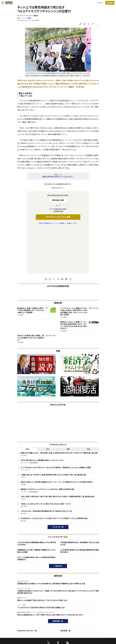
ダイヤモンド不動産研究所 (57, 630)
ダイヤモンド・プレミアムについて (19, 611)
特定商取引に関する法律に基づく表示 (21, 622)
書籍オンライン (54, 618)
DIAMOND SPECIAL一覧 (27, 585)
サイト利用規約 (14, 618)
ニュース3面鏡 (26, 18)
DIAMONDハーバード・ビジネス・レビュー (62, 615)
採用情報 (94, 615)
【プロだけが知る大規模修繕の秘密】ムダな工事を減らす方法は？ (36, 497)
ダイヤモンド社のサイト (57, 603)
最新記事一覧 (58, 575)
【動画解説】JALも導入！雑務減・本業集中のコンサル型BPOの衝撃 (36, 505)
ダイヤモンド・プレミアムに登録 (58, 217)
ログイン (100, 3)
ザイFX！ (52, 626)
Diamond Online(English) (57, 607)
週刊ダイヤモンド (54, 611)
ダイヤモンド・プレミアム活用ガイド (20, 615)
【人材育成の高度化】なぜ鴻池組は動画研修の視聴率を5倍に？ (80, 505)
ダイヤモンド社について (99, 603)
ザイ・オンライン (54, 622)
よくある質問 (13, 630)
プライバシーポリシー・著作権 (18, 626)
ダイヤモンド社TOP (97, 607)
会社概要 (94, 611)
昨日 (48, 403)
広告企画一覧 (65, 585)
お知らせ (94, 618)
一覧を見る (58, 520)
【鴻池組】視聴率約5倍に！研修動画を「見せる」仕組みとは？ (80, 497)
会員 (89, 403)
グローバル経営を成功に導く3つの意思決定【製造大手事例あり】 (36, 512)
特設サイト (84, 165)
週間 (68, 403)
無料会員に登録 (58, 200)
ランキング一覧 (58, 481)
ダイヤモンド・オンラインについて (20, 603)
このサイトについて (15, 607)
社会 (19, 18)
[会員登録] (110, 3)
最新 (28, 403)
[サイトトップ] (8, 3)
